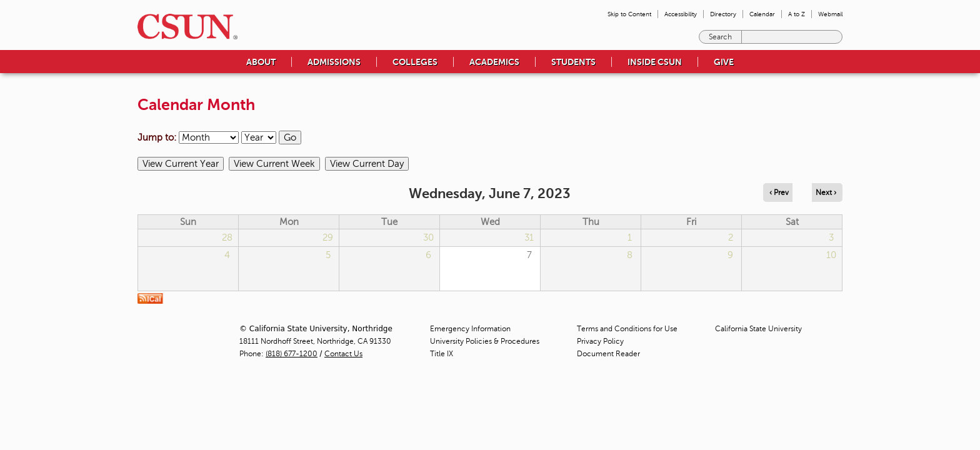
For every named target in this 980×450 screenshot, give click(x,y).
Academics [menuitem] (494, 62)
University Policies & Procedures (485, 341)
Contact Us (343, 354)
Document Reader (608, 354)
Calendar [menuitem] (762, 14)
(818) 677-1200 (292, 354)
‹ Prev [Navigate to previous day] (779, 192)
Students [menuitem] (573, 62)
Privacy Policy (600, 341)
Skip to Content (629, 14)
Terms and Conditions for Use (627, 329)
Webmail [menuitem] (830, 14)
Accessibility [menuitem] (681, 14)
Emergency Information (470, 329)
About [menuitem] (261, 62)
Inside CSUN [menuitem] (655, 62)
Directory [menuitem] (723, 14)
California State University (758, 329)
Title (442, 354)
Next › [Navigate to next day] (826, 192)
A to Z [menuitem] (797, 14)
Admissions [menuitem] (334, 62)
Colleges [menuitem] (415, 62)
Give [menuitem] (724, 62)
